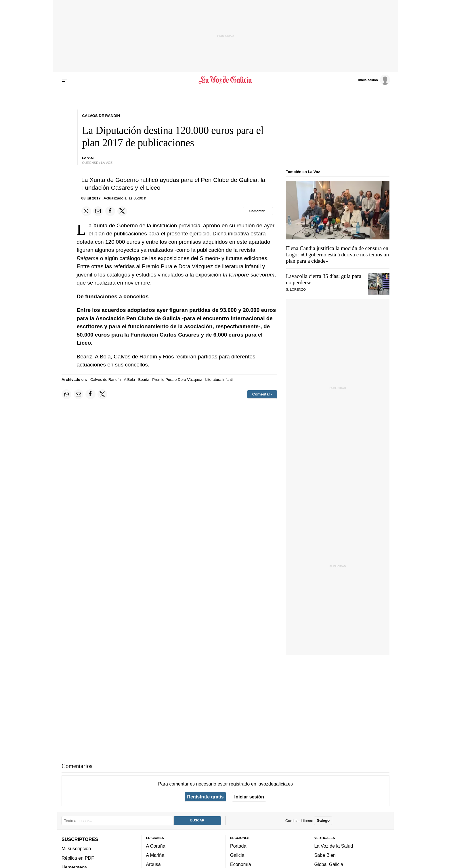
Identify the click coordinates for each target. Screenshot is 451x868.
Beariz (144, 380)
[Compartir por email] (98, 211)
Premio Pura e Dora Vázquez (177, 380)
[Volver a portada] (226, 80)
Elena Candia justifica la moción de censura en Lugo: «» (337, 255)
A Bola (129, 380)
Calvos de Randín (106, 380)
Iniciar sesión (249, 797)
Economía (241, 864)
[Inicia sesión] (374, 80)
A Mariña (155, 855)
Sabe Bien (325, 855)
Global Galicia (329, 864)
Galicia (237, 855)
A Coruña (156, 846)
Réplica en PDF (78, 858)
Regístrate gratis (205, 797)
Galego (323, 820)
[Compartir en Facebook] (110, 211)
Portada (238, 846)
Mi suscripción (76, 848)
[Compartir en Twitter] (122, 211)
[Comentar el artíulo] (258, 211)
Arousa (153, 864)
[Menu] (65, 80)
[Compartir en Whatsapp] (86, 211)
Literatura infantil (219, 380)
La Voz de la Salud (334, 846)
